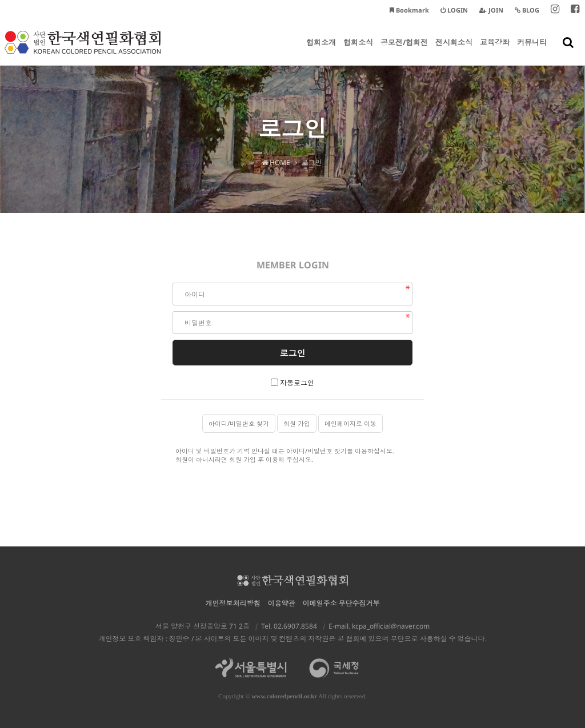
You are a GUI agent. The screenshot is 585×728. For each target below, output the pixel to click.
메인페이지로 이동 (350, 423)
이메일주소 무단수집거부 (341, 603)
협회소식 (358, 51)
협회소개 (321, 51)
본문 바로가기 (0, 0)
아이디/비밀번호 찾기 (239, 423)
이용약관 (282, 603)
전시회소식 (454, 51)
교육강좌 (495, 51)
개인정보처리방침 (233, 603)
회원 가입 (297, 423)
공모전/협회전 (404, 51)
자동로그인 (297, 383)
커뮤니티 (532, 51)
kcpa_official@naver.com (391, 626)
